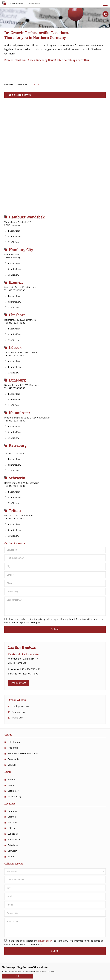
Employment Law (20, 706)
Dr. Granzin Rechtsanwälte (21, 3)
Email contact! (18, 683)
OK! (18, 975)
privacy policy (45, 619)
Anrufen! (105, 14)
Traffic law (14, 242)
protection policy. (49, 971)
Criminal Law (18, 712)
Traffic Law (17, 718)
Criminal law (15, 237)
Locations (10, 804)
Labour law (14, 231)
